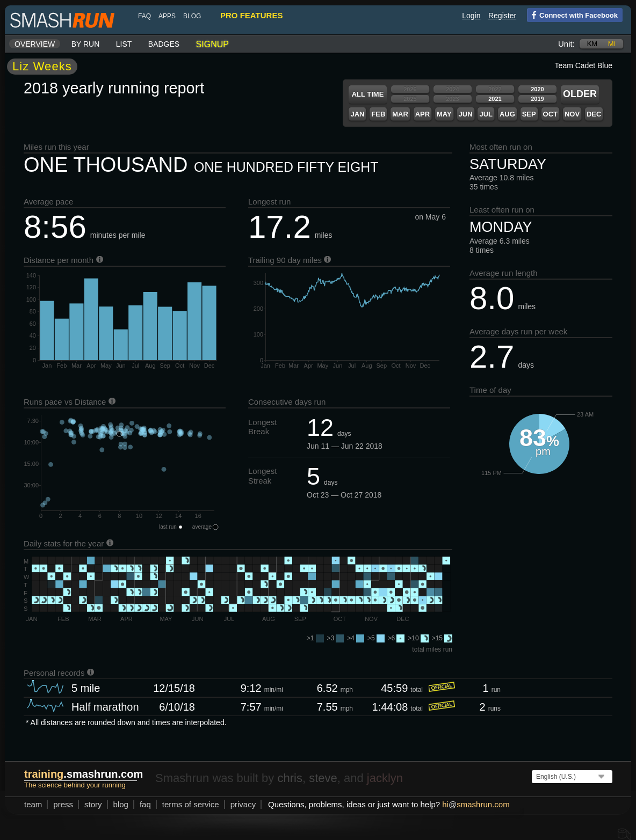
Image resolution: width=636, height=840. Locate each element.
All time (368, 94)
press (63, 804)
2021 (495, 99)
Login (471, 16)
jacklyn (385, 778)
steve (323, 778)
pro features (251, 15)
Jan (357, 114)
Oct (550, 114)
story (93, 804)
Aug (507, 114)
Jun (466, 114)
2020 (537, 89)
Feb (378, 114)
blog (192, 16)
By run (86, 44)
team (33, 804)
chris (290, 778)
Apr (422, 114)
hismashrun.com (476, 804)
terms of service (191, 804)
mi (612, 44)
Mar (400, 114)
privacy (243, 804)
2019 (537, 99)
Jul (486, 114)
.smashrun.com (84, 774)
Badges (164, 44)
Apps (167, 16)
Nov (572, 114)
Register (502, 16)
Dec (594, 114)
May (444, 114)
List (124, 44)
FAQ (144, 16)
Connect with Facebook (572, 14)
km (592, 44)
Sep (529, 114)
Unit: (566, 44)
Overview (35, 44)
